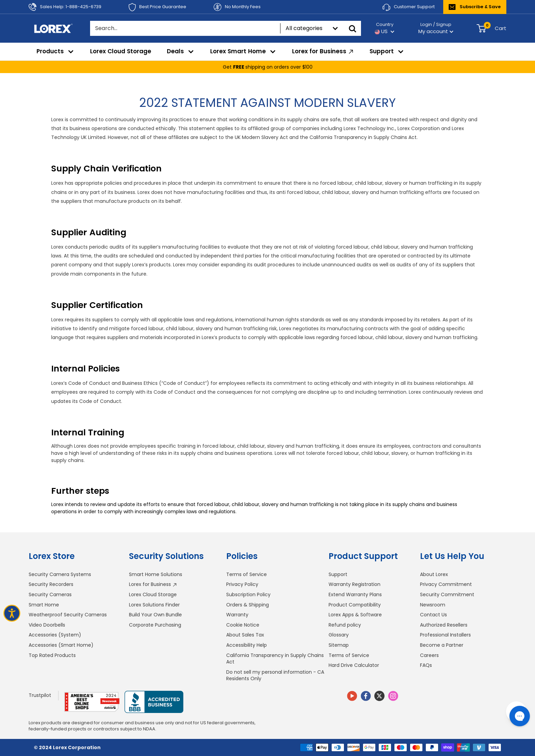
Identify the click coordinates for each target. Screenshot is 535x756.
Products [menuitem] (55, 51)
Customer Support (409, 7)
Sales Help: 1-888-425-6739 (65, 7)
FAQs (426, 665)
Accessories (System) (55, 635)
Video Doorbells (47, 625)
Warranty (237, 615)
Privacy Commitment (446, 584)
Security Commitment (447, 594)
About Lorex (434, 574)
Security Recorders (51, 584)
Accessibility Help (247, 645)
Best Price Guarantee (157, 7)
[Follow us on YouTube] (352, 697)
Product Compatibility (355, 605)
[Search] (352, 28)
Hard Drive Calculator (354, 665)
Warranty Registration (355, 584)
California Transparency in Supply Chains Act (275, 659)
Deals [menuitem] (181, 51)
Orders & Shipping (248, 605)
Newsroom (433, 605)
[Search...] (185, 28)
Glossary (339, 635)
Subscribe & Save (475, 7)
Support (338, 574)
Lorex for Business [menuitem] (324, 51)
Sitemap (339, 645)
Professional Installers (445, 635)
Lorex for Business (153, 584)
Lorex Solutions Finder (154, 605)
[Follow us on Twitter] (379, 696)
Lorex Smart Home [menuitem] (243, 51)
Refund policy (345, 625)
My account (436, 31)
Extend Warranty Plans (355, 594)
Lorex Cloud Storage (153, 594)
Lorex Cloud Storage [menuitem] (121, 51)
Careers (429, 655)
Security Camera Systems (60, 574)
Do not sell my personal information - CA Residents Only (275, 675)
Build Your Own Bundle (155, 615)
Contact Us (433, 615)
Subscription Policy (248, 594)
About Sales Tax (245, 635)
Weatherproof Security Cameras (68, 615)
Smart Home (44, 605)
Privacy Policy (242, 584)
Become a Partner (442, 645)
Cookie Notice (243, 625)
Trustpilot (40, 695)
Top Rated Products (52, 655)
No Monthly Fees (237, 7)
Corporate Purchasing (155, 625)
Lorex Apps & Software (355, 615)
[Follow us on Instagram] (393, 697)
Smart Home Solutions (156, 574)
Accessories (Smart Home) (61, 645)
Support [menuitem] (387, 51)
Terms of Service (247, 574)
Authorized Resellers (444, 625)
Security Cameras (50, 594)
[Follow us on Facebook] (366, 697)
